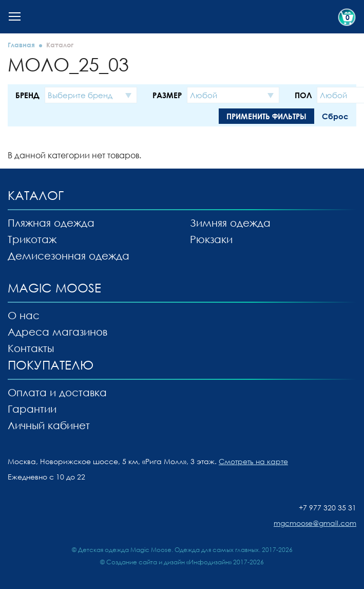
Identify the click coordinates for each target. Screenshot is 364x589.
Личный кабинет (49, 425)
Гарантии (32, 409)
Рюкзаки (211, 239)
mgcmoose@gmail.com (315, 523)
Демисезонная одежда (69, 255)
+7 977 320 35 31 (328, 508)
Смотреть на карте (253, 461)
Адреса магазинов (58, 332)
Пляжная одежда (51, 223)
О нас (24, 315)
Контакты (31, 348)
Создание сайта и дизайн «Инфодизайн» (169, 562)
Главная (21, 45)
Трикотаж (32, 239)
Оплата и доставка (57, 392)
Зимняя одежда (230, 223)
